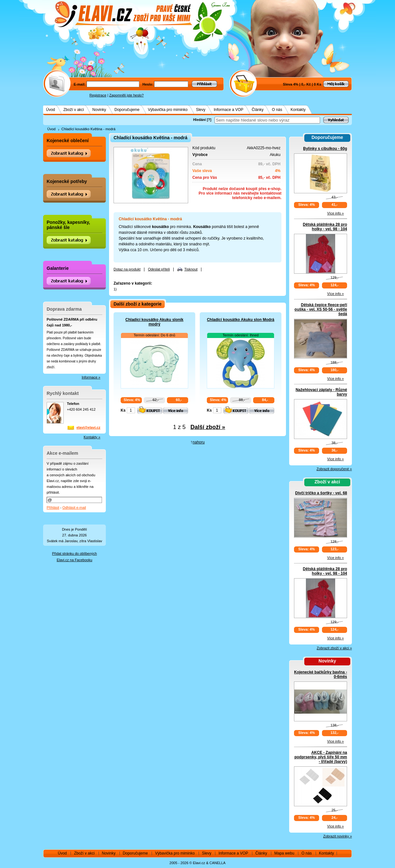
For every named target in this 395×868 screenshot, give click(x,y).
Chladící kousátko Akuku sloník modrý (154, 322)
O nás (277, 110)
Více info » (335, 213)
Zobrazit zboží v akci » (334, 648)
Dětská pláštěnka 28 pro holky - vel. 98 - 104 (325, 227)
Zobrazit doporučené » (334, 469)
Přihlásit (53, 507)
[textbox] (267, 120)
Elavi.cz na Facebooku (74, 560)
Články (258, 110)
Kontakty (298, 110)
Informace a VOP (229, 110)
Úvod (51, 110)
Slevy (201, 110)
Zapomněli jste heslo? (127, 95)
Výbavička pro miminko (168, 110)
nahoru (199, 442)
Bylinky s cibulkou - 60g (325, 149)
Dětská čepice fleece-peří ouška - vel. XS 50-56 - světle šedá (321, 309)
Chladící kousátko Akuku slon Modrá (241, 320)
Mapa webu (284, 853)
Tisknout (191, 269)
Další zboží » (208, 427)
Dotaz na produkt (127, 269)
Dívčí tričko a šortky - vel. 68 (321, 493)
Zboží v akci (74, 110)
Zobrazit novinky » (338, 836)
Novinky (99, 110)
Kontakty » (92, 437)
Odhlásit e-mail (74, 507)
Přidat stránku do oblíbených (74, 553)
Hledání (199, 120)
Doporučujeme (127, 110)
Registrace (98, 95)
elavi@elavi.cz (88, 427)
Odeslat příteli (159, 269)
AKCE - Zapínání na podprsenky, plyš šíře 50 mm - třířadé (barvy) (321, 757)
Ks (123, 410)
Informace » (91, 377)
